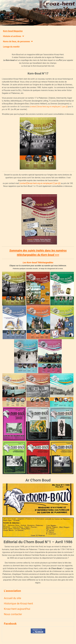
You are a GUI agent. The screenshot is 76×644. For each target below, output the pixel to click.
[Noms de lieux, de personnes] (31, 41)
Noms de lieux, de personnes (17, 41)
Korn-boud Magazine (13, 31)
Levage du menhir (11, 47)
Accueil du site (12, 598)
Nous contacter (13, 614)
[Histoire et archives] (23, 36)
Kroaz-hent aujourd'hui (17, 609)
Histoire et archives (12, 36)
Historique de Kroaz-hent (18, 603)
